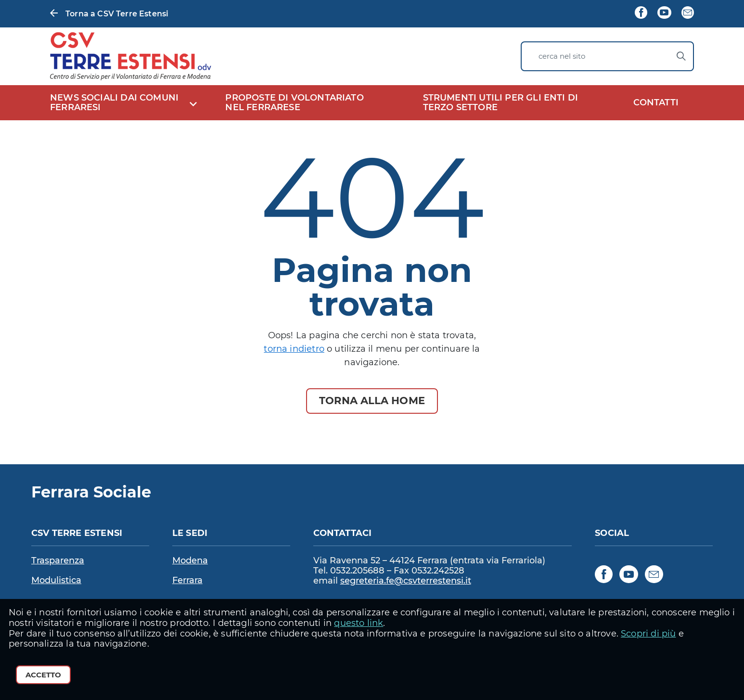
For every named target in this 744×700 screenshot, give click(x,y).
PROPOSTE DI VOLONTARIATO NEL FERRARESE (294, 103)
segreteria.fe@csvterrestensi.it (406, 581)
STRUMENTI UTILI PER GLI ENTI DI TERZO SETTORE (501, 103)
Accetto (43, 675)
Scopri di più (648, 634)
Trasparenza (58, 560)
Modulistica (56, 580)
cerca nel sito (562, 56)
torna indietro (294, 349)
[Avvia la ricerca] (681, 56)
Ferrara (187, 580)
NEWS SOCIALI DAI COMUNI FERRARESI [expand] (114, 103)
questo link (359, 623)
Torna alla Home (372, 401)
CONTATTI (656, 102)
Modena (190, 560)
